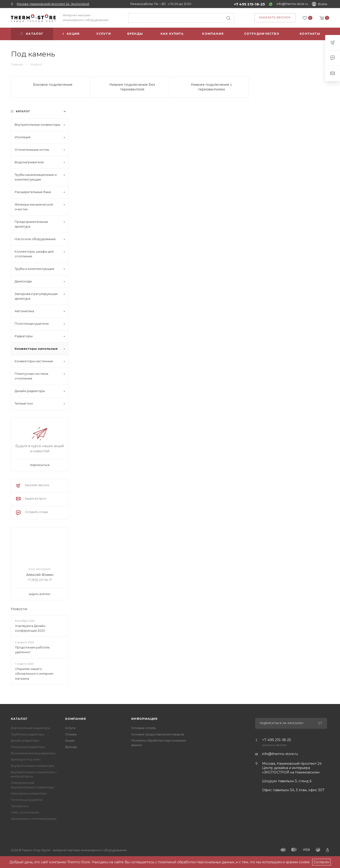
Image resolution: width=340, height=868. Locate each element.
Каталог (19, 719)
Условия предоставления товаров (158, 734)
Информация (144, 719)
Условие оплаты (144, 728)
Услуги (70, 728)
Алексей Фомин (40, 575)
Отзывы (71, 734)
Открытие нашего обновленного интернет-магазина (35, 674)
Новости (19, 609)
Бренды (71, 747)
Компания (75, 719)
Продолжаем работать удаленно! (32, 650)
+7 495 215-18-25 (249, 4)
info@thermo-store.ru (292, 4)
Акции (70, 741)
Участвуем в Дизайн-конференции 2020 (31, 628)
